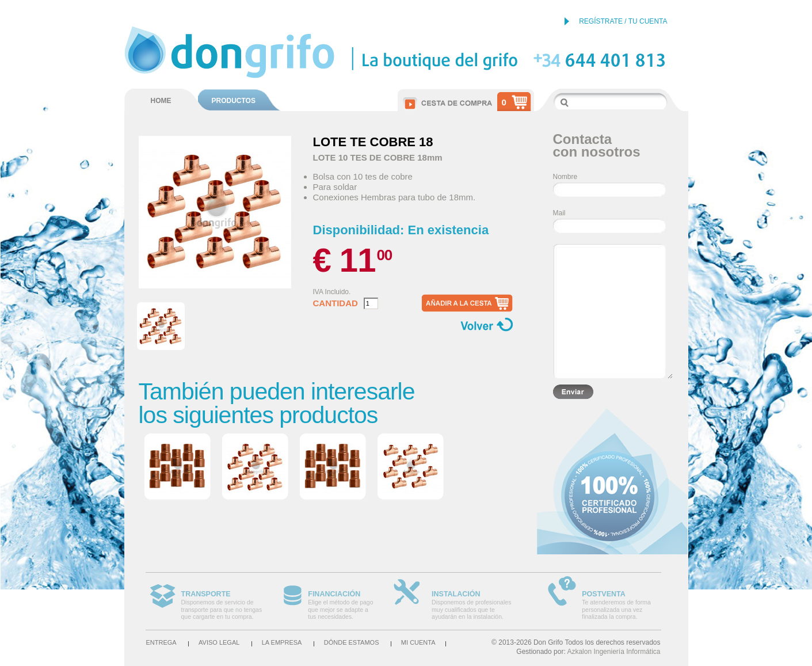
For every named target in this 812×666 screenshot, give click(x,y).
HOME (161, 101)
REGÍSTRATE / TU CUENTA (623, 21)
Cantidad (336, 303)
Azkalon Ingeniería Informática (613, 652)
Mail (559, 213)
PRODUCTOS (234, 101)
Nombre (565, 177)
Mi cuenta (418, 642)
